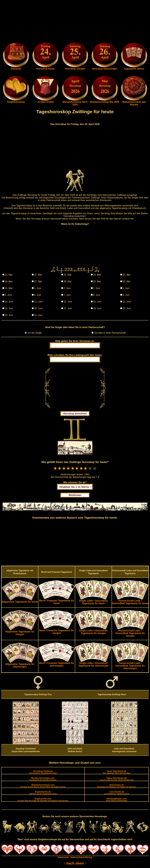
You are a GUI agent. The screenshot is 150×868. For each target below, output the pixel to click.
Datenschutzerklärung (82, 857)
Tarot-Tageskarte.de (117, 772)
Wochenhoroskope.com (43, 786)
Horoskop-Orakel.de (43, 772)
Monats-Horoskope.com (43, 779)
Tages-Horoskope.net (117, 779)
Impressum (63, 857)
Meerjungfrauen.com (117, 799)
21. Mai (8, 275)
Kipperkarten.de (43, 793)
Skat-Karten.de (117, 786)
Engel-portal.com (43, 799)
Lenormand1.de (117, 793)
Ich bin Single (34, 333)
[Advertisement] (75, 22)
